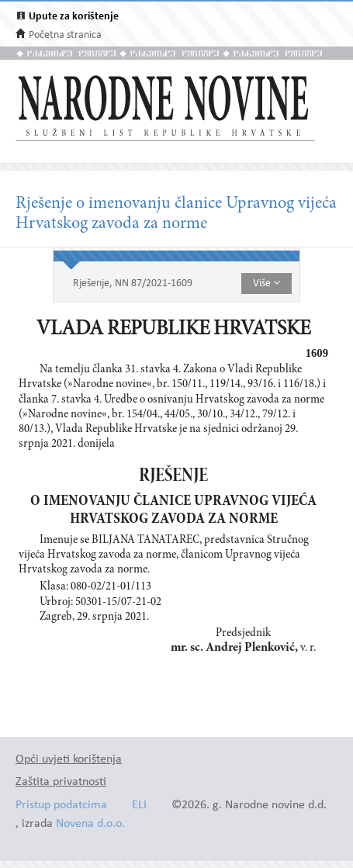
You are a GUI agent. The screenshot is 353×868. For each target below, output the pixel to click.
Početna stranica (65, 35)
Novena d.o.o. (90, 824)
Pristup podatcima (61, 806)
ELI (139, 806)
